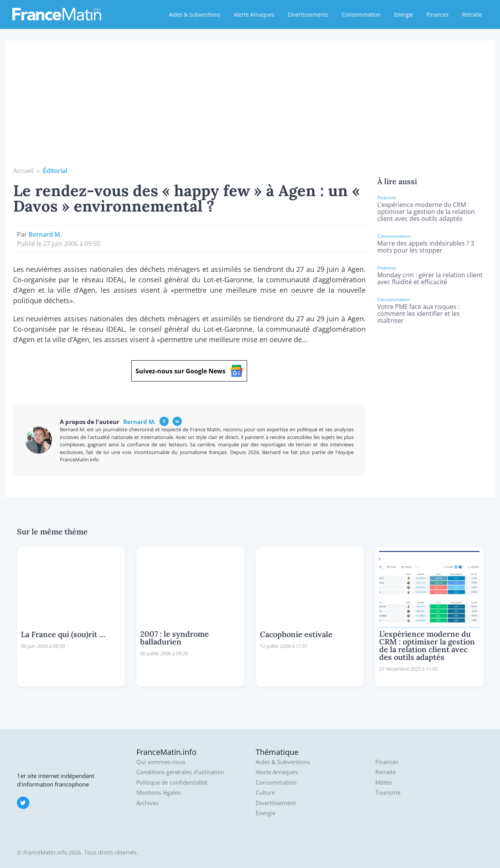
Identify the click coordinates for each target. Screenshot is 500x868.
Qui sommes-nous (161, 762)
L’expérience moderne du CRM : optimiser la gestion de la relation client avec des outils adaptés (426, 212)
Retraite (472, 14)
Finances (438, 14)
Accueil (23, 171)
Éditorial (55, 171)
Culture (265, 793)
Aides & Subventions (194, 14)
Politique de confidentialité (172, 782)
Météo (384, 782)
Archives (147, 803)
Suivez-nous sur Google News (189, 371)
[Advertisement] (250, 108)
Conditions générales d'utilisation (180, 772)
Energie (404, 14)
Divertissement (276, 803)
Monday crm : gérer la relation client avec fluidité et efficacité (430, 278)
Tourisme (388, 793)
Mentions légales (158, 793)
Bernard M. (45, 234)
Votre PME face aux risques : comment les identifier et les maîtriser (419, 314)
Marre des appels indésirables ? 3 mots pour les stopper (426, 247)
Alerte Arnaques (254, 14)
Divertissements (308, 14)
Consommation (361, 14)
